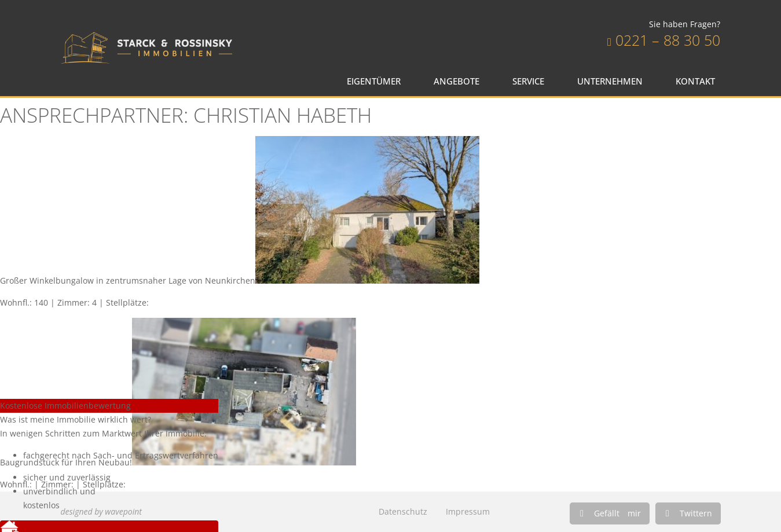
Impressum (468, 511)
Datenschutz (403, 511)
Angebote (459, 81)
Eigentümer (377, 81)
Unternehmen (613, 81)
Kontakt (698, 81)
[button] (610, 513)
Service (531, 81)
